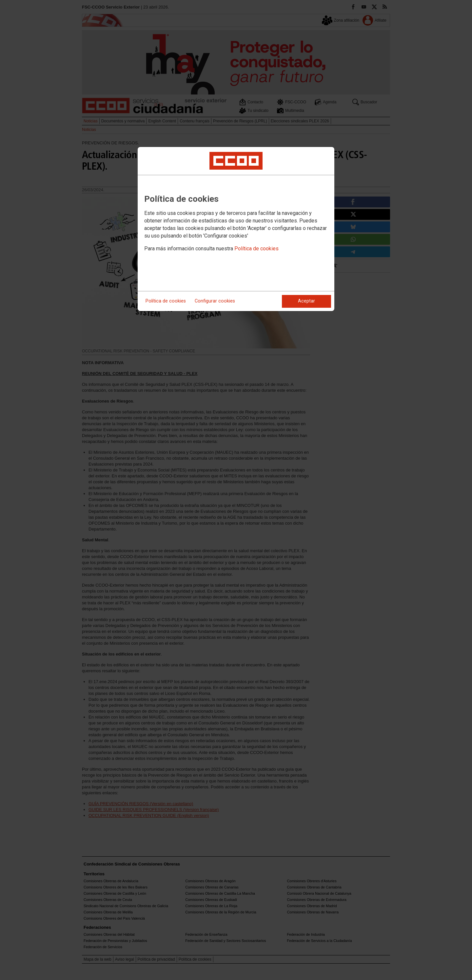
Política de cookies (256, 249)
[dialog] (236, 229)
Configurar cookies (215, 301)
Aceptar (306, 301)
